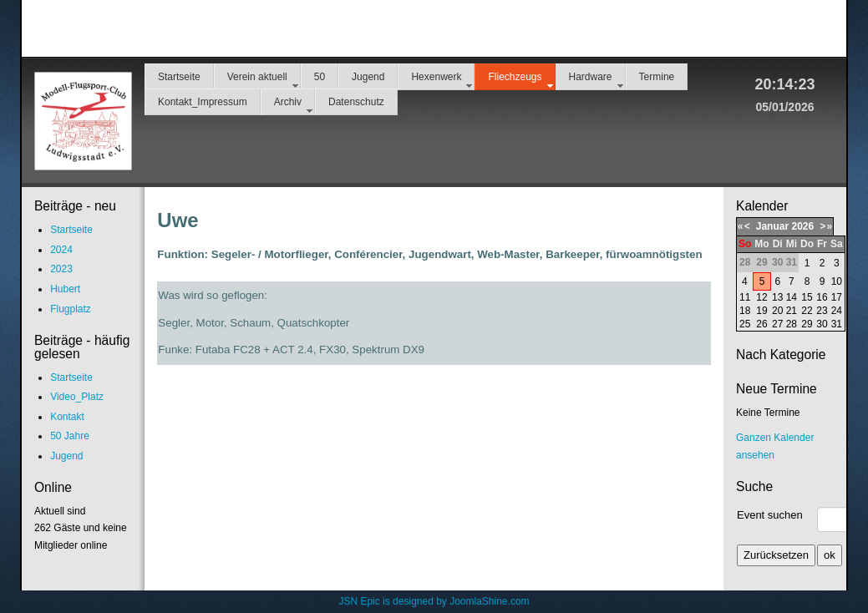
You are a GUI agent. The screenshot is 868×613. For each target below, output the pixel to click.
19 (761, 311)
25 (745, 324)
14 (792, 297)
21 (792, 311)
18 (745, 311)
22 (807, 311)
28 (792, 324)
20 (777, 311)
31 (837, 324)
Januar (772, 226)
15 (807, 297)
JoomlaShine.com (489, 601)
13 (777, 297)
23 (822, 311)
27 (777, 324)
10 (837, 281)
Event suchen (770, 515)
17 (837, 297)
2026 (802, 226)
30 (822, 324)
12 (761, 297)
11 (745, 297)
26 (761, 324)
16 (822, 297)
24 (837, 311)
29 (807, 324)
